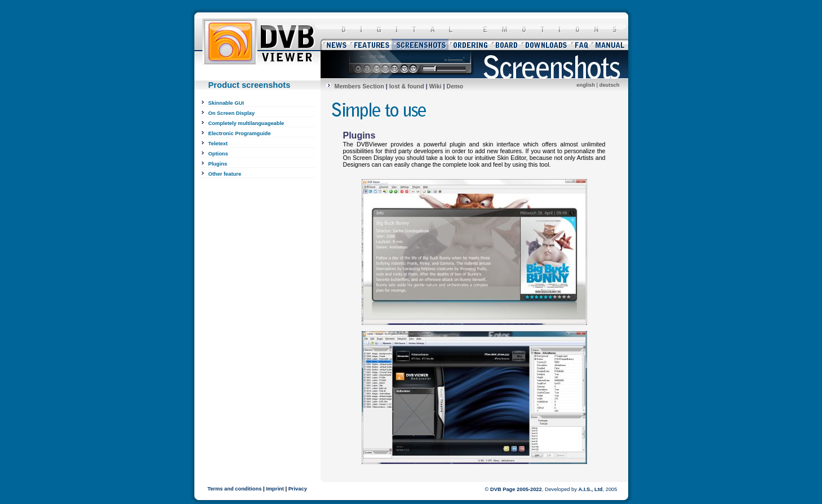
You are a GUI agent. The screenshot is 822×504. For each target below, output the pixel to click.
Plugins (218, 164)
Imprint (275, 489)
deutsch (610, 85)
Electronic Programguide (240, 133)
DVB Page (503, 489)
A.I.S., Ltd (591, 489)
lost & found (407, 86)
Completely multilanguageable (246, 123)
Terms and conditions (234, 489)
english (586, 85)
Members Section (359, 86)
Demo (455, 86)
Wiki (436, 86)
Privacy (298, 489)
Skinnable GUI (226, 103)
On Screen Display (232, 113)
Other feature (225, 174)
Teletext (218, 144)
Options (218, 154)
